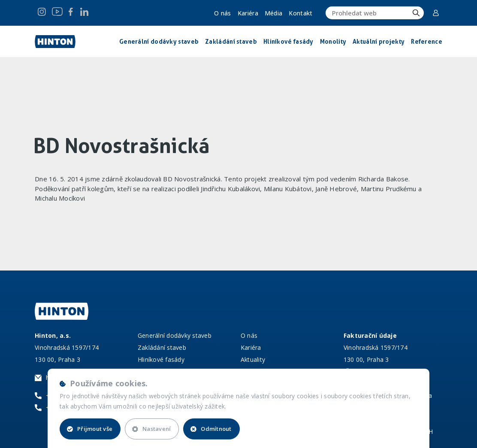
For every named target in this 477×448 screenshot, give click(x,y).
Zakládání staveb (162, 347)
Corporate (436, 13)
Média (274, 13)
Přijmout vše (90, 429)
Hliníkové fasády (161, 359)
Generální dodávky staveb (175, 335)
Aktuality (253, 359)
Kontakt (300, 13)
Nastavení (151, 429)
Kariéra (248, 13)
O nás (223, 13)
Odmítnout (211, 429)
